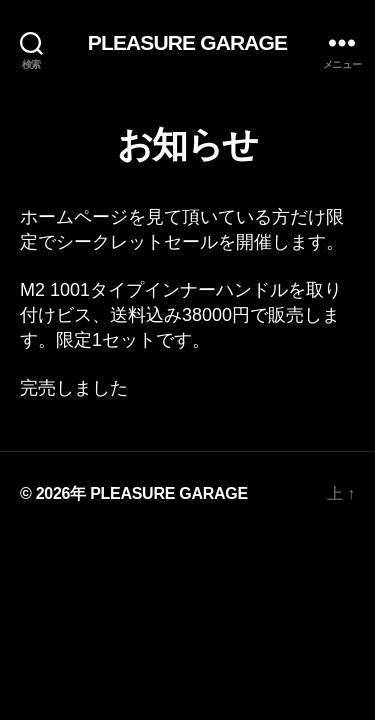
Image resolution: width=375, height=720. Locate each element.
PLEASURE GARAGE (187, 42)
